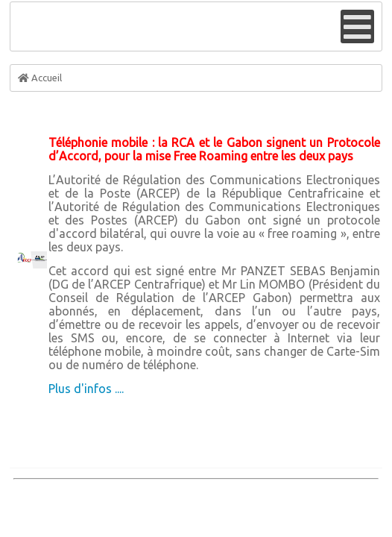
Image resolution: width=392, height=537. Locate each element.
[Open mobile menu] (357, 26)
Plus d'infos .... (86, 389)
